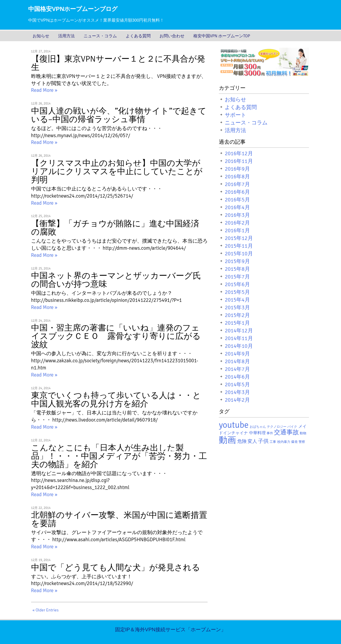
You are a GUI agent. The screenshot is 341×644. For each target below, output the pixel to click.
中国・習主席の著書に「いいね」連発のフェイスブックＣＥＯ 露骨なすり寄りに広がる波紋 (116, 336)
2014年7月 (237, 369)
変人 (252, 441)
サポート (235, 115)
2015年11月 (239, 246)
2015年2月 (237, 315)
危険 (242, 441)
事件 (270, 433)
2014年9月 (237, 354)
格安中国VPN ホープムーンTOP (222, 36)
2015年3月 (237, 307)
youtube (234, 425)
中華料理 (257, 433)
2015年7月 (237, 277)
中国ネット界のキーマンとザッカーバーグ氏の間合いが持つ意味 (116, 280)
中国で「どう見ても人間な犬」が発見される (116, 568)
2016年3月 (237, 215)
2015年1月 (237, 323)
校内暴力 (284, 442)
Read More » (44, 90)
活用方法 (66, 36)
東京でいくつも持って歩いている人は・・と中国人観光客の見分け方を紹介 (116, 400)
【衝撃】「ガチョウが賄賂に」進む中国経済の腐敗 (115, 228)
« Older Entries (46, 610)
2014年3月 (237, 392)
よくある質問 (138, 36)
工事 (273, 442)
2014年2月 (237, 400)
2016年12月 (239, 153)
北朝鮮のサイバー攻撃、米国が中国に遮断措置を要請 (119, 519)
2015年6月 (237, 284)
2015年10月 (239, 254)
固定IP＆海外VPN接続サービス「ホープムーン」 (170, 630)
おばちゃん (258, 427)
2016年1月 (237, 230)
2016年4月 (237, 207)
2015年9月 (237, 261)
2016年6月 (237, 192)
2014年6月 (237, 377)
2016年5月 (237, 200)
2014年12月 (239, 331)
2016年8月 (237, 177)
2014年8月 (237, 361)
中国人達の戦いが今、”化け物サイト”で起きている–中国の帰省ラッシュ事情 (119, 115)
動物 (303, 433)
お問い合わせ (172, 36)
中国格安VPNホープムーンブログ (73, 9)
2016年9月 (237, 169)
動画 (227, 440)
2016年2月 (237, 223)
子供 (263, 441)
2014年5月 (237, 385)
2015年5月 (237, 292)
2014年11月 (239, 338)
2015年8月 (237, 269)
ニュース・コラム (100, 36)
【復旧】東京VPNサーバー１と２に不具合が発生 (118, 63)
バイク (292, 427)
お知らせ (41, 36)
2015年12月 (239, 238)
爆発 (294, 442)
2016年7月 (237, 184)
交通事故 (286, 432)
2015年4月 (237, 300)
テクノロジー (277, 427)
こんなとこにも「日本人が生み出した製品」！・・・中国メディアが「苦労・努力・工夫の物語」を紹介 (119, 456)
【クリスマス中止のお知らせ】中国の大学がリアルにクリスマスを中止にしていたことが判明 (117, 172)
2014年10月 (239, 346)
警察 (302, 442)
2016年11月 (239, 161)
